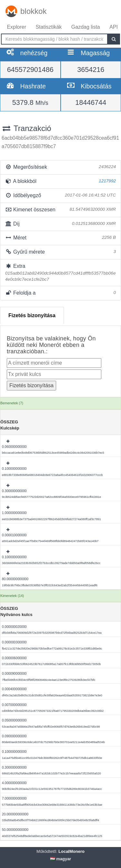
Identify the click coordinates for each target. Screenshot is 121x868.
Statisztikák (49, 27)
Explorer (16, 27)
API (114, 27)
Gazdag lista (86, 27)
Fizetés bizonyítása (32, 315)
